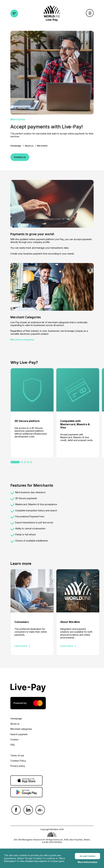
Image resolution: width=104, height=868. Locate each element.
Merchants (42, 146)
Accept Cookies (88, 857)
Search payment (19, 734)
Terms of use (17, 755)
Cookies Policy (18, 761)
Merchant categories (22, 340)
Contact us (20, 157)
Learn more (21, 646)
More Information (88, 863)
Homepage (16, 146)
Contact (14, 739)
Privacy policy (18, 766)
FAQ (13, 745)
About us (29, 146)
